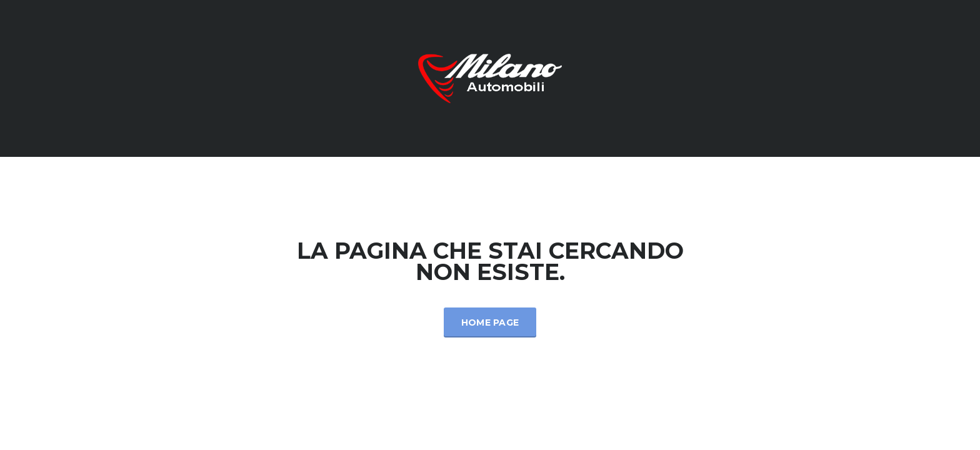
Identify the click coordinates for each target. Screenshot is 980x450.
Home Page (490, 322)
